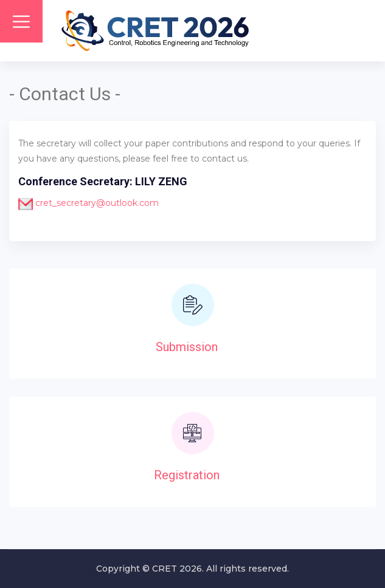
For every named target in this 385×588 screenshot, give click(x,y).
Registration (187, 475)
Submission (187, 347)
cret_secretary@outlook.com (96, 203)
